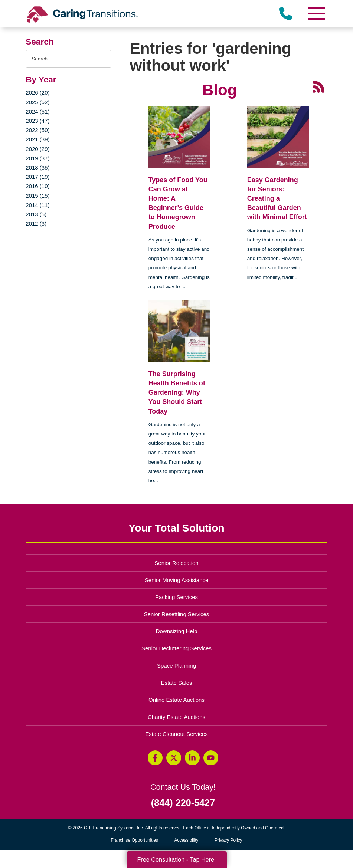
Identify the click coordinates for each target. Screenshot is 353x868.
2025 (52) (37, 102)
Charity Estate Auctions (176, 717)
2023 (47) (37, 121)
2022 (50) (37, 130)
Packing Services (176, 597)
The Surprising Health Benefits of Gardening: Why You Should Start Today (177, 393)
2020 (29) (37, 149)
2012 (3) (36, 223)
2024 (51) (37, 111)
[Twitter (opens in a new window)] (174, 758)
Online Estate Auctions (176, 700)
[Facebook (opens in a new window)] (155, 758)
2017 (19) (37, 177)
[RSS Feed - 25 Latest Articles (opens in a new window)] (318, 86)
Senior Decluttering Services (176, 648)
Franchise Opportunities (136, 840)
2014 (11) (37, 205)
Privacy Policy (228, 840)
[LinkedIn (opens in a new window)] (192, 758)
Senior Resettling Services (177, 614)
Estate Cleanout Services (176, 734)
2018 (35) (37, 167)
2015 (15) (37, 196)
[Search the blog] (68, 59)
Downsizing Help (177, 631)
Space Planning (176, 666)
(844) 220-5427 (183, 803)
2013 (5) (36, 214)
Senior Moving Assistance (177, 580)
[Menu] (316, 14)
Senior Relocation (176, 563)
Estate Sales (176, 683)
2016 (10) (37, 186)
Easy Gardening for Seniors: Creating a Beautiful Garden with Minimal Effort (277, 199)
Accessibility (186, 840)
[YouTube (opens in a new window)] (211, 758)
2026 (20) (37, 93)
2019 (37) (37, 158)
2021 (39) (37, 139)
